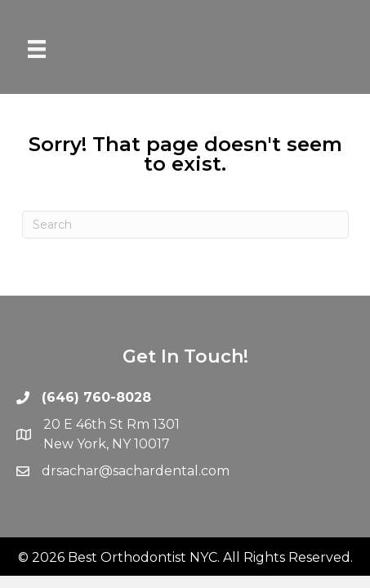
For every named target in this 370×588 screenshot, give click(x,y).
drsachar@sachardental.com (136, 471)
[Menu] (37, 49)
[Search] (185, 225)
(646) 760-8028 (96, 397)
